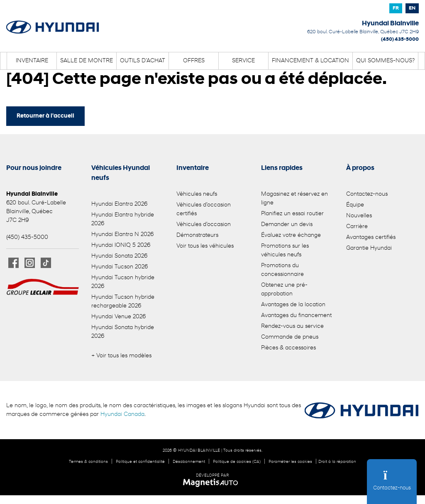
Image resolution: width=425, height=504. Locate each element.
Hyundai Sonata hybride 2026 (123, 332)
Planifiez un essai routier (292, 214)
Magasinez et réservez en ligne (294, 199)
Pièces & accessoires (288, 348)
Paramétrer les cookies (290, 462)
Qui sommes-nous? (385, 61)
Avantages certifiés (371, 237)
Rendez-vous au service (292, 326)
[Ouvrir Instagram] (30, 263)
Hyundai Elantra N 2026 (122, 235)
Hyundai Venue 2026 (118, 317)
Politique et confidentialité (140, 462)
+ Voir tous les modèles (121, 356)
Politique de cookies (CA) (237, 462)
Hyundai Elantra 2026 (119, 204)
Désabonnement (189, 462)
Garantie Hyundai (369, 248)
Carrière (357, 227)
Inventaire (32, 61)
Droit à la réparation (337, 462)
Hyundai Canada (122, 414)
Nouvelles (359, 216)
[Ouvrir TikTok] (46, 263)
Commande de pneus (290, 337)
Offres (194, 61)
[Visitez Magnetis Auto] (213, 483)
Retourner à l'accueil (45, 116)
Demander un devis (287, 225)
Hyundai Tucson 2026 (120, 267)
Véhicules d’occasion (204, 225)
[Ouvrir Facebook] (13, 263)
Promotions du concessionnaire (282, 270)
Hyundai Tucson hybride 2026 (123, 282)
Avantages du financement (296, 316)
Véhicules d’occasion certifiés (204, 209)
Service (243, 61)
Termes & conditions (88, 462)
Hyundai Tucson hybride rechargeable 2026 (123, 302)
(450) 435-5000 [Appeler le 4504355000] (400, 39)
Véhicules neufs (197, 194)
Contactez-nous (367, 194)
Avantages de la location (293, 305)
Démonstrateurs (197, 235)
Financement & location (310, 61)
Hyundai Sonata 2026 (119, 256)
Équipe (355, 205)
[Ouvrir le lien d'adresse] (363, 32)
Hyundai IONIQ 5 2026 (121, 245)
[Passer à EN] (412, 8)
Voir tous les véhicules (205, 246)
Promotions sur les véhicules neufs (285, 251)
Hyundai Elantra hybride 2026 (123, 219)
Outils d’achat (143, 61)
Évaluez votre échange (291, 235)
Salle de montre (87, 61)
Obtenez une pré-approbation (284, 290)
